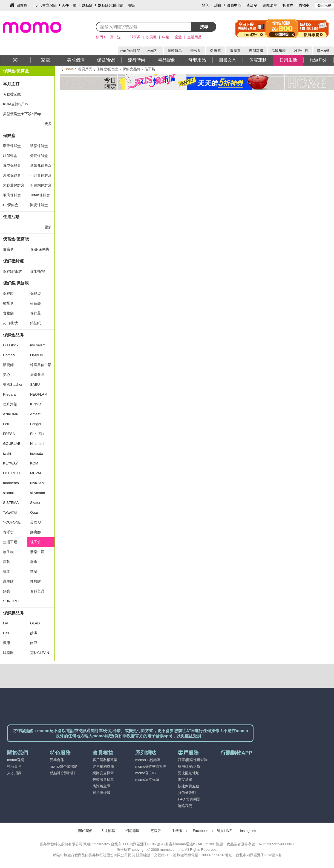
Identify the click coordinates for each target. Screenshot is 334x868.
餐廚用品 (85, 69)
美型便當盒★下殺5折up (22, 114)
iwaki (7, 453)
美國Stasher (13, 385)
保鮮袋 (35, 293)
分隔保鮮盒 (39, 156)
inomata (36, 453)
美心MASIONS (11, 376)
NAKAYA (37, 483)
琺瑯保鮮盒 (12, 146)
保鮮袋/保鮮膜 (16, 283)
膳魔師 (35, 532)
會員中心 (234, 5)
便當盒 (8, 249)
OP (6, 623)
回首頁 (22, 5)
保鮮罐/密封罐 (12, 273)
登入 (205, 5)
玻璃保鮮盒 (12, 195)
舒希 (34, 562)
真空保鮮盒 (12, 166)
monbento (11, 483)
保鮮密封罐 (13, 261)
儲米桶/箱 (38, 271)
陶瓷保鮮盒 (39, 205)
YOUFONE (12, 522)
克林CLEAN (40, 653)
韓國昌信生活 (41, 365)
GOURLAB (12, 444)
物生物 (8, 552)
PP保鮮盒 (11, 205)
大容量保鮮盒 (14, 185)
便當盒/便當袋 (16, 239)
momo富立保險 (45, 5)
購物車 (304, 5)
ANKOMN (11, 414)
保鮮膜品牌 (13, 613)
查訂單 (252, 5)
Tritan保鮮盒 (40, 195)
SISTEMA (11, 503)
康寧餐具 (37, 375)
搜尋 (204, 27)
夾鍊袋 (35, 303)
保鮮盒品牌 (132, 69)
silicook (9, 493)
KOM (34, 463)
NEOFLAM (39, 394)
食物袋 (8, 313)
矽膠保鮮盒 (39, 146)
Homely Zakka (9, 356)
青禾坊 (8, 532)
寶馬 (7, 572)
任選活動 (11, 217)
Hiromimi (37, 444)
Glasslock (11, 345)
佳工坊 (35, 542)
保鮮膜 (8, 293)
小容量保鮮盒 (41, 175)
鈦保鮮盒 (10, 156)
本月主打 (11, 84)
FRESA (9, 434)
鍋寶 (7, 591)
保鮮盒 (9, 135)
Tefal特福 (10, 512)
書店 (132, 5)
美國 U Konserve (38, 524)
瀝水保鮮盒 (12, 175)
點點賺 (87, 5)
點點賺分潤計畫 (110, 5)
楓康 (7, 643)
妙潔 (34, 633)
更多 (48, 124)
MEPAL (36, 473)
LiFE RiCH (11, 473)
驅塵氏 (8, 653)
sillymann (38, 493)
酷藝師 (8, 365)
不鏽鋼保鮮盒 (41, 185)
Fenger (36, 424)
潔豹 (7, 562)
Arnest (35, 414)
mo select (38, 345)
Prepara (9, 394)
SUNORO (11, 601)
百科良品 (37, 591)
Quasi (35, 512)
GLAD (35, 623)
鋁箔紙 (35, 323)
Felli (6, 424)
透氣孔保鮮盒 (41, 166)
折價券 (288, 5)
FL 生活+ (37, 434)
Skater (35, 503)
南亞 (34, 643)
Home (69, 69)
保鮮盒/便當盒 (108, 69)
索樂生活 (37, 552)
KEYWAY (10, 463)
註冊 (218, 5)
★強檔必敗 (12, 94)
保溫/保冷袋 (40, 249)
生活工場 (10, 542)
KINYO (36, 404)
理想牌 (35, 581)
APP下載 (69, 5)
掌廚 (34, 572)
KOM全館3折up (15, 104)
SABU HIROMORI (39, 386)
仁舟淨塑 (10, 404)
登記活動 (324, 5)
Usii (6, 633)
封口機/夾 (11, 323)
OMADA (37, 355)
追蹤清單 (270, 5)
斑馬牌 (8, 581)
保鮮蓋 (35, 313)
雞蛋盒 (8, 303)
